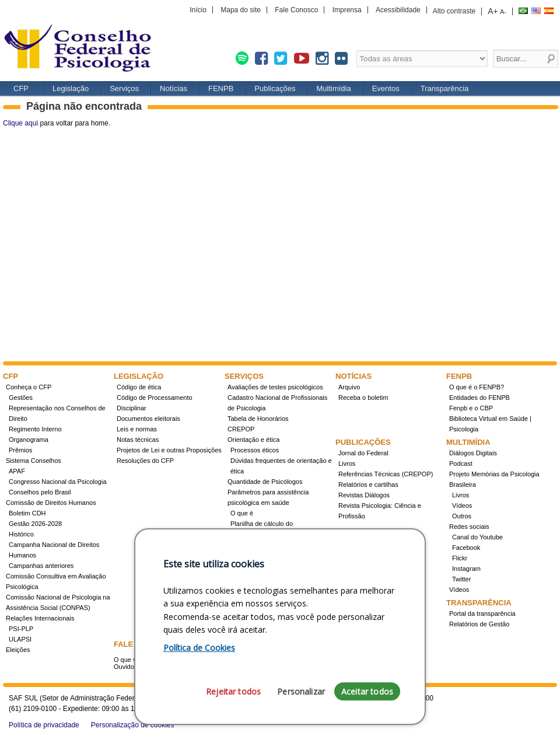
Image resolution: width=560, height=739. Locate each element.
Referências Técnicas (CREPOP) (386, 474)
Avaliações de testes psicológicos (275, 387)
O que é (242, 513)
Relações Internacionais (40, 618)
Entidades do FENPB (480, 398)
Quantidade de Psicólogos (265, 482)
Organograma (29, 440)
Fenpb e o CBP (471, 408)
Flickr (460, 558)
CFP (82, 49)
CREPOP (241, 429)
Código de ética (139, 387)
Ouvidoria (127, 667)
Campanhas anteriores (41, 566)
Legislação (71, 88)
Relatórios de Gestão (479, 624)
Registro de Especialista (262, 566)
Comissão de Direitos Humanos (51, 503)
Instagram (466, 569)
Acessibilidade (398, 10)
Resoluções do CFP (145, 461)
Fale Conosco (296, 10)
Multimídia (333, 88)
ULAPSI (20, 639)
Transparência (445, 88)
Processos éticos (255, 450)
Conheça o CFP (29, 387)
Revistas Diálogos (364, 495)
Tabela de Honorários (258, 419)
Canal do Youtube (477, 537)
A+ (493, 11)
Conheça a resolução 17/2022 (273, 555)
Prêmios (20, 450)
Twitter (461, 579)
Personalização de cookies (133, 725)
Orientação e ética (253, 440)
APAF (17, 471)
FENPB (221, 88)
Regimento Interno (35, 429)
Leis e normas (137, 429)
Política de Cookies (199, 704)
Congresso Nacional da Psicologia (58, 482)
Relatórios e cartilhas (368, 484)
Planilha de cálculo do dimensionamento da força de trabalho (273, 534)
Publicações (275, 88)
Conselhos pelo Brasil (40, 492)
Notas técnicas (138, 440)
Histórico (21, 534)
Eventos (386, 88)
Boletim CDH (27, 513)
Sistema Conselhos (34, 461)
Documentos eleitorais (148, 419)
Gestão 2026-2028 (35, 524)
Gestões (21, 398)
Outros (462, 516)
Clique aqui (20, 123)
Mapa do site (241, 10)
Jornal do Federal (363, 453)
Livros (347, 463)
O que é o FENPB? (477, 387)
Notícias (174, 88)
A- (503, 12)
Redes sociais (469, 527)
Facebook (466, 548)
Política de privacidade (44, 725)
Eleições (18, 650)
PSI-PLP (21, 629)
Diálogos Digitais (473, 453)
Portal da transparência (482, 613)
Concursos (246, 576)
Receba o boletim (363, 398)
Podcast (461, 463)
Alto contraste (454, 11)
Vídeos (462, 506)
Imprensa (347, 10)
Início (198, 10)
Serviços (124, 88)
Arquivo (349, 387)
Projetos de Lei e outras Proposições (169, 450)
